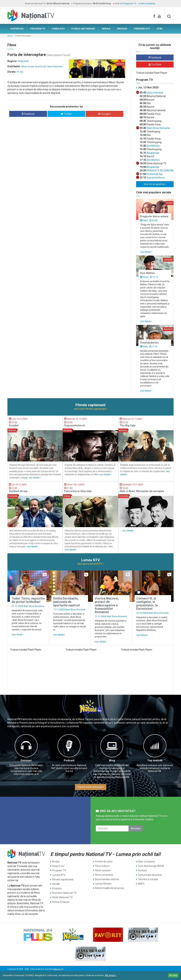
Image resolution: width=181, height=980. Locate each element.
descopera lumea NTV (90, 564)
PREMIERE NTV (142, 29)
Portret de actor (104, 862)
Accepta (173, 975)
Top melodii (155, 760)
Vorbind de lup (154, 174)
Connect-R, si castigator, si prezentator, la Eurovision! (147, 604)
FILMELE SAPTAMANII (83, 29)
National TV (58, 969)
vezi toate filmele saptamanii (91, 409)
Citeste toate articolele (91, 787)
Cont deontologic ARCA (151, 866)
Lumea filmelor (103, 884)
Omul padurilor (150, 343)
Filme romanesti (104, 875)
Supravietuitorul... (156, 178)
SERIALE (106, 29)
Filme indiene (102, 866)
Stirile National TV (62, 897)
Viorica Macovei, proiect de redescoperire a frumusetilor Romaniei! (107, 605)
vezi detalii (146, 252)
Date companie (148, 4)
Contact (142, 870)
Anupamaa (153, 153)
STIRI (159, 29)
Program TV (59, 870)
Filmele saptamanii (63, 879)
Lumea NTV (59, 875)
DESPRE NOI (17, 29)
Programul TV (130, 4)
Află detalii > (111, 975)
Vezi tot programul (155, 184)
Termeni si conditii (148, 879)
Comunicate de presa (150, 875)
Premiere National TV (64, 893)
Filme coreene (103, 870)
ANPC (141, 884)
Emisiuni (26, 760)
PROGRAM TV (38, 29)
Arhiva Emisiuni (61, 901)
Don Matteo (153, 146)
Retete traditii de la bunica (109, 888)
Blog (112, 760)
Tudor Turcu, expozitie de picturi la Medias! (28, 600)
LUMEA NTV (58, 29)
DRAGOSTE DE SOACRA (160, 171)
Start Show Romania (158, 128)
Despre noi (58, 866)
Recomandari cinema (107, 879)
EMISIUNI (122, 29)
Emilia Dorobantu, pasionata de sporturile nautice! (67, 602)
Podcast (69, 760)
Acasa (10, 36)
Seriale (56, 884)
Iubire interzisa (154, 93)
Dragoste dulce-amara (154, 216)
